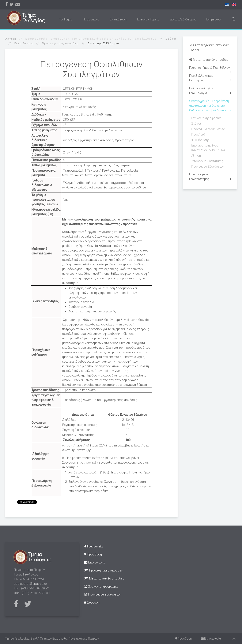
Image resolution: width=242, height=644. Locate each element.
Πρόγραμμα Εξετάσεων (207, 167)
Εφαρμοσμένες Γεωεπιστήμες (200, 177)
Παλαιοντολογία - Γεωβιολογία (201, 91)
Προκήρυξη (199, 134)
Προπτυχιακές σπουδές (60, 43)
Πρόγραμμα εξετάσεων (102, 594)
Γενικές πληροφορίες (206, 118)
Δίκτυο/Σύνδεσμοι (183, 19)
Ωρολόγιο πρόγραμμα (101, 586)
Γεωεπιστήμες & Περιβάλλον (209, 68)
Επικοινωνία (95, 562)
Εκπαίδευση (118, 19)
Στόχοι (171, 39)
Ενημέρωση (214, 19)
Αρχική (11, 39)
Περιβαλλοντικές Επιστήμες (201, 78)
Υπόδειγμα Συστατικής (207, 161)
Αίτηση (196, 156)
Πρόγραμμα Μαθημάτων (208, 129)
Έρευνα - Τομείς (148, 19)
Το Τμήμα (66, 19)
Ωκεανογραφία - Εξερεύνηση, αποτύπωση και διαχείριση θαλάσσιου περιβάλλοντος (209, 106)
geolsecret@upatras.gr (30, 584)
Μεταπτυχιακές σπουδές (209, 60)
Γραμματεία (93, 546)
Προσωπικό (91, 19)
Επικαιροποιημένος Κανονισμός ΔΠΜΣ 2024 (208, 148)
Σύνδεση (92, 602)
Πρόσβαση (93, 554)
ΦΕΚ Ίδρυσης (200, 140)
